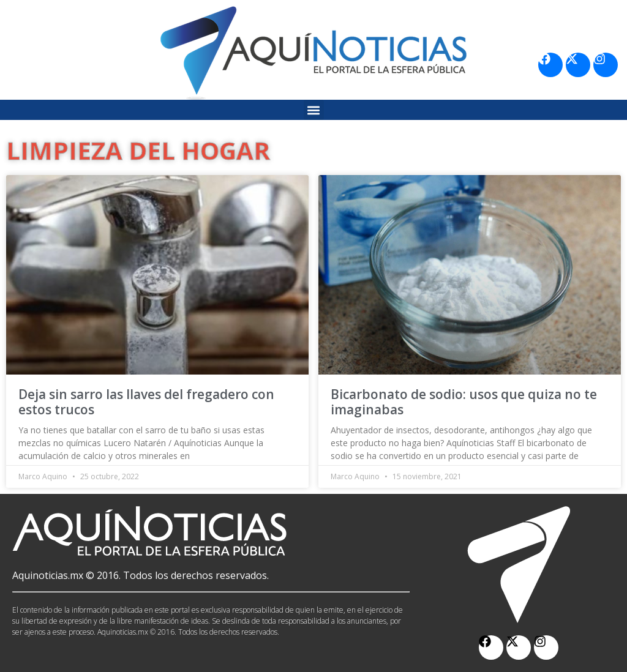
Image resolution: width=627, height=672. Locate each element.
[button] (314, 110)
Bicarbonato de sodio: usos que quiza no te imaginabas (464, 402)
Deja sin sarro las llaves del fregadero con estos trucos (146, 402)
